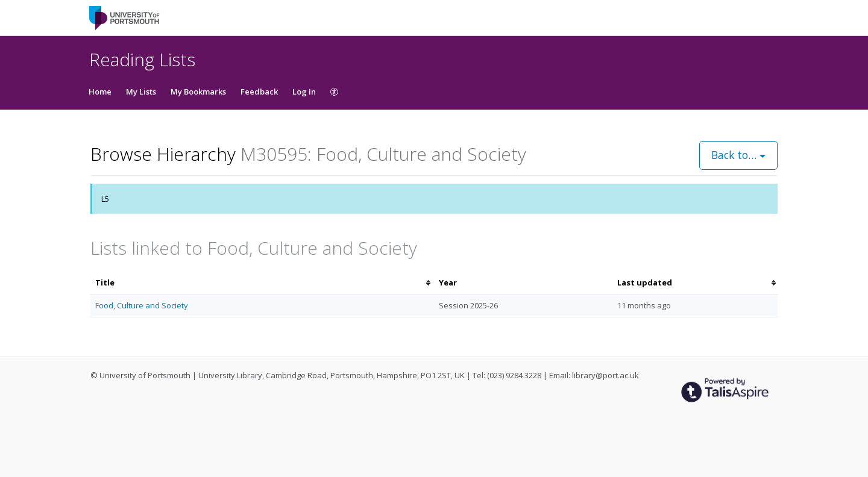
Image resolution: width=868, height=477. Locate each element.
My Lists (141, 92)
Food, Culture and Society (142, 305)
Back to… (738, 155)
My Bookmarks (198, 92)
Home (100, 92)
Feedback (259, 92)
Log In (304, 92)
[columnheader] (262, 283)
